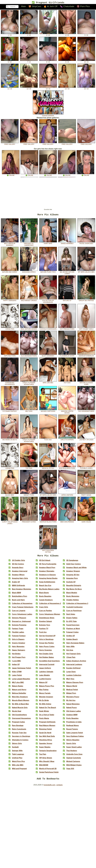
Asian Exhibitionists (47, 583)
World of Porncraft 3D (48, 770)
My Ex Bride (44, 702)
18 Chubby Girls (18, 562)
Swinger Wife (17, 752)
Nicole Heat (17, 713)
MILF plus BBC (18, 684)
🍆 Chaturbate (67, 7)
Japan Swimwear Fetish (21, 669)
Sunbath (15, 748)
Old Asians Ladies (74, 713)
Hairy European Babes (75, 644)
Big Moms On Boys (10, 440)
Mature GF (67, 301)
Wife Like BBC (48, 383)
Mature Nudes (18, 687)
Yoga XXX (70, 770)
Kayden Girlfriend (73, 669)
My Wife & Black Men (86, 272)
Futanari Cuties (72, 634)
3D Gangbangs (72, 562)
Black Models (72, 594)
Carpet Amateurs (46, 601)
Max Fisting (44, 691)
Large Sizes (71, 673)
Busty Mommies (48, 356)
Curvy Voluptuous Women (50, 616)
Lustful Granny (45, 680)
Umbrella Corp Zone (74, 756)
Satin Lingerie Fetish (75, 734)
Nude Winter (44, 713)
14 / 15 (67, 88)
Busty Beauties (45, 598)
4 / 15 (67, 35)
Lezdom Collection (74, 677)
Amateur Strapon (73, 572)
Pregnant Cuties (29, 522)
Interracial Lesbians (74, 666)
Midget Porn (29, 495)
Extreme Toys (45, 626)
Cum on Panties (46, 612)
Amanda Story (18, 569)
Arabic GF (16, 583)
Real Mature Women (29, 329)
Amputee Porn (10, 356)
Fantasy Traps (18, 630)
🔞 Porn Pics (83, 7)
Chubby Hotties (72, 601)
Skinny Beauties (73, 741)
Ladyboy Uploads (86, 440)
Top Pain (29, 468)
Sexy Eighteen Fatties (48, 551)
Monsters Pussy (73, 698)
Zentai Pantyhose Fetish (49, 774)
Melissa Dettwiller (19, 695)
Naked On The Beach (48, 709)
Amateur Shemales (86, 356)
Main (24, 7)
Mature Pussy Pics (48, 272)
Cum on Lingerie (19, 612)
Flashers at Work (67, 356)
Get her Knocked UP (47, 637)
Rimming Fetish (45, 730)
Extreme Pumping (19, 626)
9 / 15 (67, 61)
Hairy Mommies (18, 648)
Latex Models (44, 677)
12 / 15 (29, 88)
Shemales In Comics (20, 741)
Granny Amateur (19, 644)
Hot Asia (67, 383)
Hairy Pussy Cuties (47, 648)
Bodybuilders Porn (67, 468)
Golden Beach (72, 641)
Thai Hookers (72, 752)
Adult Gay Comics (74, 565)
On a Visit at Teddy (47, 716)
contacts (59, 787)
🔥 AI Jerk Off (50, 7)
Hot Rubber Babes (47, 659)
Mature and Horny (10, 272)
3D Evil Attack (45, 562)
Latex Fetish (17, 677)
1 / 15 (10, 35)
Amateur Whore (18, 576)
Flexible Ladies (86, 468)
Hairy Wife (48, 244)
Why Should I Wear (47, 763)
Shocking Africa (29, 272)
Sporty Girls (71, 745)
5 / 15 (86, 35)
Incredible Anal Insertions (49, 662)
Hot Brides (16, 655)
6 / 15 (10, 61)
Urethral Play (17, 759)
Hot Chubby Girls (86, 329)
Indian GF (16, 666)
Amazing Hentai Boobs (67, 412)
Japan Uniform (67, 495)
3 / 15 (48, 35)
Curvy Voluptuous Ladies (10, 523)
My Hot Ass (71, 702)
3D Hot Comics (18, 565)
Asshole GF (71, 583)
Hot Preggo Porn (67, 329)
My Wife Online (45, 705)
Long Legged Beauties (21, 680)
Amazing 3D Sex (73, 576)
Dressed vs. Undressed (29, 244)
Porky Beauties (72, 720)
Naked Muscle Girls (20, 709)
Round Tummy (72, 730)
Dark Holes (86, 522)
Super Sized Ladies (74, 748)
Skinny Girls (17, 745)
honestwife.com (49, 787)
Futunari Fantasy (10, 411)
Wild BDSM (44, 766)
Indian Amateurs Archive (76, 662)
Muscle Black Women (21, 702)
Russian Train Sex (19, 734)
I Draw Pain (10, 329)
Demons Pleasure (19, 619)
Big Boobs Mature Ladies (67, 273)
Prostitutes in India (74, 723)
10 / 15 (86, 61)
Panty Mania (86, 495)
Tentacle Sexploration (48, 752)
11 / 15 (10, 88)
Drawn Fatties (72, 619)
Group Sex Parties (86, 301)
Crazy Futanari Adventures (29, 384)
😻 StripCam (35, 7)
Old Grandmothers (29, 356)
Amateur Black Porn (48, 522)
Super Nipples (45, 748)
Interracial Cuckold (47, 666)
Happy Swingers (10, 301)
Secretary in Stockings (21, 738)
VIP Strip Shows (46, 759)
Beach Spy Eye (45, 587)
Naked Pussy (72, 709)
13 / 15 (48, 88)
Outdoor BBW (72, 716)
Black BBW (10, 495)
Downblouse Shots (47, 619)
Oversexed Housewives (10, 384)
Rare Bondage (18, 727)
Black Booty (44, 594)
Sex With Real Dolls (47, 738)
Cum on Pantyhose (74, 612)
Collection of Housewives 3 (77, 605)
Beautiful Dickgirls (74, 587)
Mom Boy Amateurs (20, 698)
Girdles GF (71, 637)
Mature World (72, 687)
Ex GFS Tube (71, 623)
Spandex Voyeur (46, 745)
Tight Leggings (18, 756)
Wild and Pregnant (19, 770)
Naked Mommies (67, 244)
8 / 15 (48, 61)
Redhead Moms (72, 727)
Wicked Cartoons (48, 411)
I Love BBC (16, 662)
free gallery (10, 144)
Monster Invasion (46, 698)
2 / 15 (29, 35)
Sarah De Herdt (45, 734)
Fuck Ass (48, 440)
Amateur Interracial (20, 572)
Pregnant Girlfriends (48, 115)
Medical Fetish (48, 468)
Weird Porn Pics (18, 763)
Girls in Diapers (67, 440)
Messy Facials (45, 695)
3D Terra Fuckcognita (48, 565)
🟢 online (11, 175)
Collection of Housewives (48, 301)
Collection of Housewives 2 (50, 605)
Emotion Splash (46, 623)
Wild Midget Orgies (29, 301)
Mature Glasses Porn (86, 384)
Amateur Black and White (76, 569)
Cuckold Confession (48, 329)
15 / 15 (86, 88)
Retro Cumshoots (19, 730)
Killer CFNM (17, 673)
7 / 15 (29, 61)
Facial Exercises (86, 244)
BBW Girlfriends (67, 522)
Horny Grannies (45, 651)
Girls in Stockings (46, 641)
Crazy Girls (44, 608)
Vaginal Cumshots (74, 759)
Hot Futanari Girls (73, 655)
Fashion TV (44, 630)
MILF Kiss (29, 411)
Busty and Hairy (18, 601)
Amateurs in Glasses (47, 576)
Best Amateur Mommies (10, 244)
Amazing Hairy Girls (20, 580)
